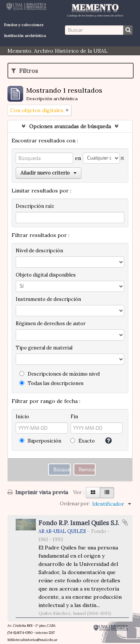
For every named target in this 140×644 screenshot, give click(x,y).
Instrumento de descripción (48, 299)
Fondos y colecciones (24, 25)
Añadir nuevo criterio (49, 173)
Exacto (83, 441)
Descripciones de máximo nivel (60, 374)
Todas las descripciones (52, 383)
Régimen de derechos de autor (51, 323)
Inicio (22, 417)
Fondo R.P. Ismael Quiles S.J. (79, 523)
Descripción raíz (35, 206)
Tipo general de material (44, 348)
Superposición (40, 441)
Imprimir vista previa (38, 492)
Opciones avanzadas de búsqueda (70, 126)
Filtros (25, 71)
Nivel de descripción (39, 251)
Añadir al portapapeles (125, 523)
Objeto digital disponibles (46, 275)
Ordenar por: (75, 504)
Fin (74, 417)
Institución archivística (25, 36)
